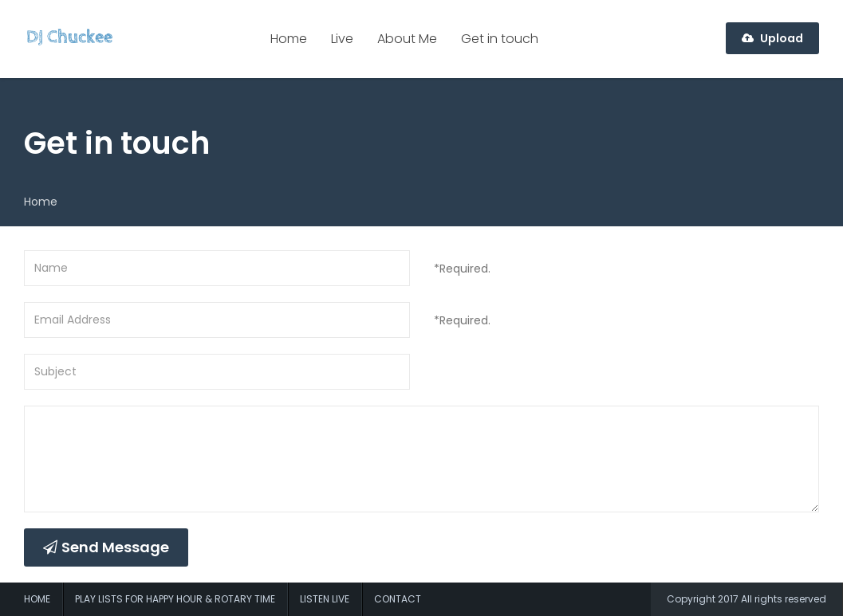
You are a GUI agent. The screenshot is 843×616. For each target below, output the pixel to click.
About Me (407, 39)
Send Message (106, 547)
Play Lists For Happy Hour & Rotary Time (175, 599)
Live (342, 39)
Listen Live (325, 599)
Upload (772, 38)
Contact (398, 599)
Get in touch (500, 39)
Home (289, 39)
